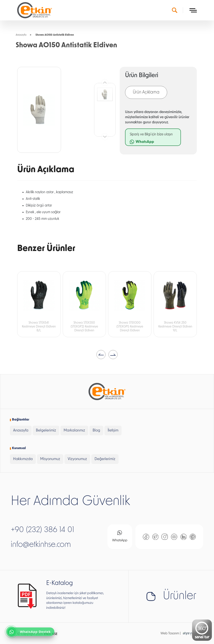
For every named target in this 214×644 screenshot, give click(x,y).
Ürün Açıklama (146, 92)
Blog (96, 431)
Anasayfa (21, 35)
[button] (101, 355)
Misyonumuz (50, 459)
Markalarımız (74, 431)
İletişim (113, 431)
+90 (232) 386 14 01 (42, 530)
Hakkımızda (23, 459)
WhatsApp (120, 536)
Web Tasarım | (171, 634)
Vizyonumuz (77, 459)
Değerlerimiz (105, 459)
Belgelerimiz (46, 431)
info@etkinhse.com (41, 545)
